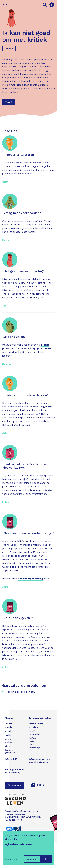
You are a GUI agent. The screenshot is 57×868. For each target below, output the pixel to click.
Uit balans (33, 727)
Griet (5, 182)
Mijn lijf (8, 746)
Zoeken (15, 785)
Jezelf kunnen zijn (34, 733)
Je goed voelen (32, 740)
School (8, 731)
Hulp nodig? (11, 759)
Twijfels (9, 49)
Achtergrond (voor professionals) (14, 771)
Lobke (6, 502)
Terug (9, 102)
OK (47, 859)
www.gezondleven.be (15, 814)
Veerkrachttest (36, 723)
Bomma (7, 364)
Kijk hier (47, 490)
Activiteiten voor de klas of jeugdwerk (39, 760)
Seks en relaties (8, 741)
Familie (8, 735)
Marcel (6, 240)
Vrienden (9, 727)
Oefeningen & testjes (40, 718)
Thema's (9, 718)
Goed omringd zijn (34, 746)
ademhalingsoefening (31, 579)
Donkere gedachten (10, 751)
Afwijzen (32, 859)
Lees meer (12, 859)
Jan (4, 306)
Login (37, 785)
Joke (5, 587)
